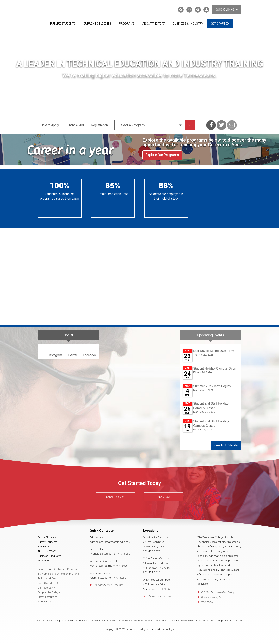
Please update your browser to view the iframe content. (211, 391)
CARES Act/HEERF (48, 582)
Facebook (90, 354)
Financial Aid (76, 125)
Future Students (63, 24)
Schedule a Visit (115, 496)
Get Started (220, 24)
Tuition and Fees (47, 577)
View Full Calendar (226, 444)
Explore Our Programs (162, 154)
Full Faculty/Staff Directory (108, 584)
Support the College (49, 591)
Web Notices (208, 601)
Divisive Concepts (211, 596)
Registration (100, 125)
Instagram (55, 354)
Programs (127, 24)
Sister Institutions (47, 596)
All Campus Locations (159, 595)
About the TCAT (154, 24)
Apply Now (164, 496)
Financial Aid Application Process (57, 568)
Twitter (73, 354)
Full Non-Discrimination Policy (218, 591)
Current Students (97, 24)
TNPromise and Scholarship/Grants (59, 572)
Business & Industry (188, 24)
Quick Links (227, 10)
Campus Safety (46, 586)
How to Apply (50, 125)
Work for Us (44, 600)
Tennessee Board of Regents (137, 619)
